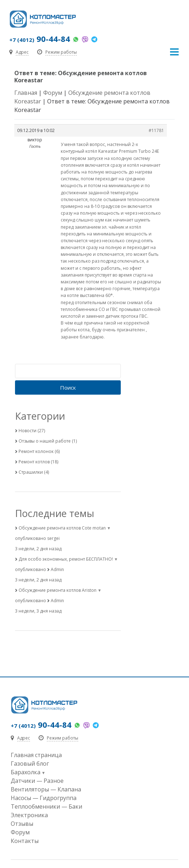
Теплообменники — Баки (46, 806)
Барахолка (26, 772)
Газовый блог (30, 764)
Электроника (29, 815)
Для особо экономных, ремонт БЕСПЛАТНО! (66, 559)
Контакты (25, 841)
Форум (53, 93)
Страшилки (31, 472)
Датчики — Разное (37, 781)
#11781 (156, 130)
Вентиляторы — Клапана (46, 789)
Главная (26, 93)
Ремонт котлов (34, 462)
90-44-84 (40, 39)
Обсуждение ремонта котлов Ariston (58, 590)
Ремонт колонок (36, 451)
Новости (28, 431)
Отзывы (22, 824)
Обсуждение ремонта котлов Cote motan (62, 528)
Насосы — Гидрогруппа (44, 798)
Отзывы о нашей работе (45, 441)
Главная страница (36, 755)
